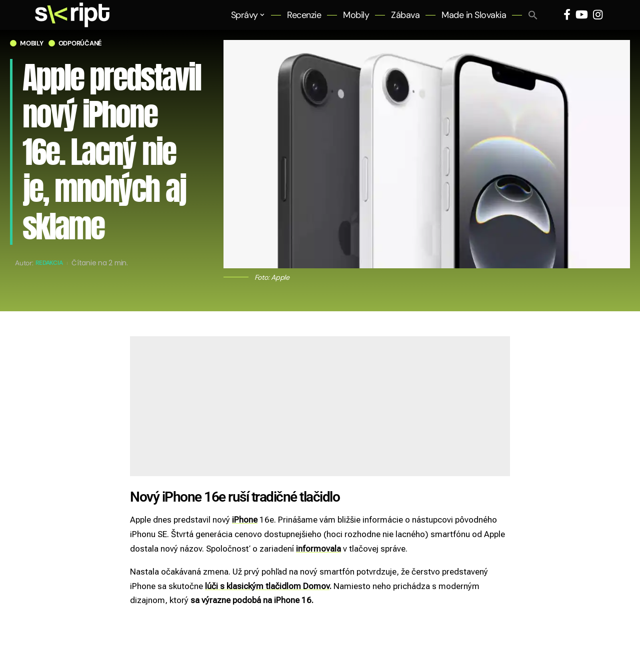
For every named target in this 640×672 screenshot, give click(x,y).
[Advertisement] (320, 406)
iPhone (245, 520)
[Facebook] (567, 15)
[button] (533, 15)
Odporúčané (80, 43)
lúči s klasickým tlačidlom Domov (267, 586)
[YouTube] (582, 15)
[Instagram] (598, 15)
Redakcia (52, 263)
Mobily (32, 43)
